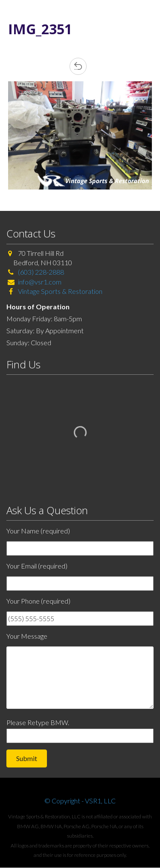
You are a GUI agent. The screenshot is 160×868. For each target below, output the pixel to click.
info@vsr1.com (40, 282)
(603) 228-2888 (41, 272)
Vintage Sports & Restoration (60, 291)
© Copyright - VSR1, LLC (80, 801)
